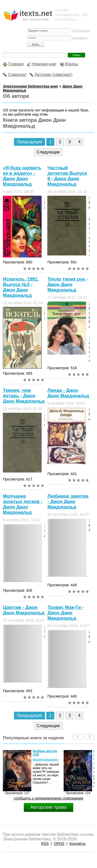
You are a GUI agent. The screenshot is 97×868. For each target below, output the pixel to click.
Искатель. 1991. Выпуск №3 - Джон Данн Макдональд (21, 287)
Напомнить (80, 38)
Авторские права (48, 807)
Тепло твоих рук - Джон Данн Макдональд (68, 285)
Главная (16, 64)
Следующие (48, 152)
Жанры (71, 64)
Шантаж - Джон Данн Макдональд (24, 610)
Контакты (78, 844)
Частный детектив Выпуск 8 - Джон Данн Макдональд (67, 176)
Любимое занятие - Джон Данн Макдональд (68, 502)
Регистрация (81, 31)
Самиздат (17, 75)
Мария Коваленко (45, 760)
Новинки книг (44, 64)
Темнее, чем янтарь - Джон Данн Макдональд (24, 396)
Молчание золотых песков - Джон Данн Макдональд (23, 504)
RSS (45, 844)
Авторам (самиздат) (54, 75)
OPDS (59, 844)
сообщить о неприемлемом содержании (48, 798)
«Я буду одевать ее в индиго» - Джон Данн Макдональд (22, 176)
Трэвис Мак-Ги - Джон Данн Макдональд (65, 613)
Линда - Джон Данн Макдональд (68, 393)
